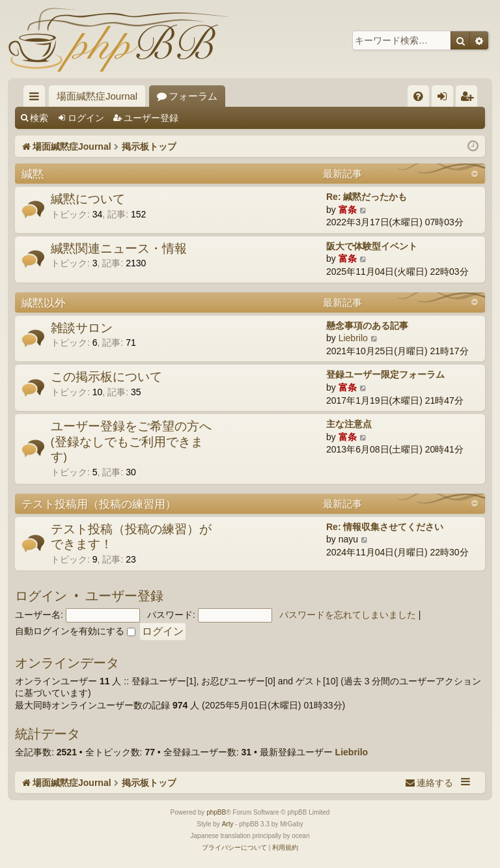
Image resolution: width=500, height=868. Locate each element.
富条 (348, 210)
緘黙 (33, 174)
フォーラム (193, 96)
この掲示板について (106, 376)
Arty (228, 824)
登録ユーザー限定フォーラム (385, 374)
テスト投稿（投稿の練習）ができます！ (131, 537)
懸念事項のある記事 (367, 326)
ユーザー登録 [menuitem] (470, 99)
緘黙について (88, 199)
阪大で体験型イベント (372, 246)
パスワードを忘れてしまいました (348, 615)
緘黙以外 (44, 302)
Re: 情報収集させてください (385, 527)
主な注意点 (349, 424)
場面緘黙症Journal (97, 96)
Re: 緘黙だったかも (367, 197)
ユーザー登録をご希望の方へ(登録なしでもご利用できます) (131, 441)
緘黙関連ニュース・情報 (119, 248)
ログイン (86, 118)
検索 (39, 118)
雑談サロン (82, 328)
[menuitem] (418, 96)
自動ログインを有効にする (75, 631)
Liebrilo (353, 338)
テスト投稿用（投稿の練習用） (99, 504)
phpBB (216, 812)
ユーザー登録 (151, 118)
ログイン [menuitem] (446, 99)
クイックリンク (37, 99)
